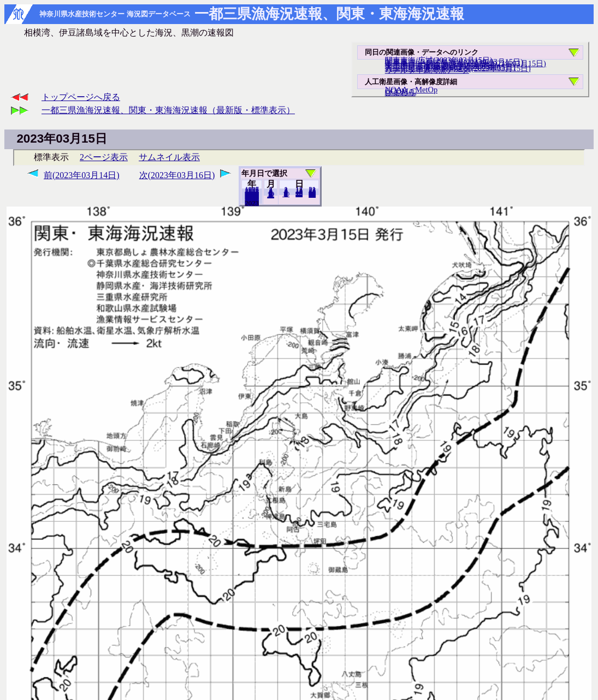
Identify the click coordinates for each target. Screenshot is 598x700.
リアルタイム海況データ (427, 70)
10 (286, 194)
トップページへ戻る (81, 97)
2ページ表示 (104, 157)
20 (299, 194)
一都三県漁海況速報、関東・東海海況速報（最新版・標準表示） (168, 110)
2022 (252, 203)
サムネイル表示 (169, 157)
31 (312, 195)
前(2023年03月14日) (82, 175)
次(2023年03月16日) (177, 175)
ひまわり (400, 92)
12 (271, 195)
